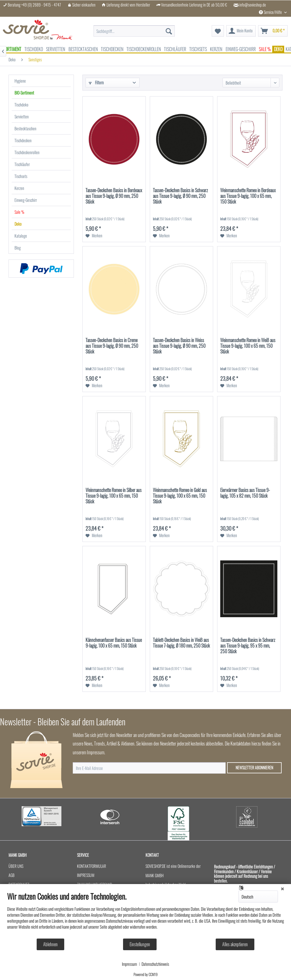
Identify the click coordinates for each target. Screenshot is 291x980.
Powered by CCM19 (146, 974)
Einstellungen (140, 944)
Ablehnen (50, 944)
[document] (145, 915)
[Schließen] (282, 888)
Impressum (129, 964)
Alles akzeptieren (235, 944)
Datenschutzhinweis (155, 964)
